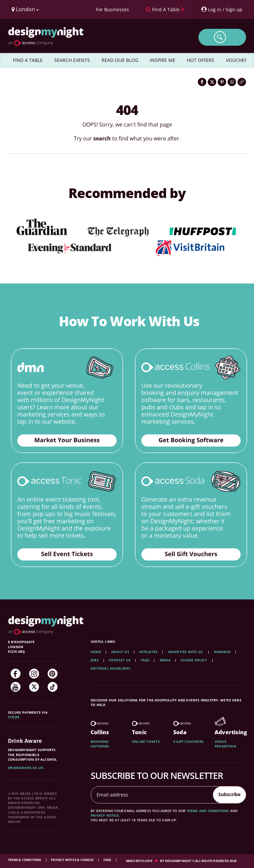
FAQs (145, 660)
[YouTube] (16, 687)
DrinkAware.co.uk (26, 768)
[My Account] (222, 9)
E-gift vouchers (189, 741)
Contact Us (120, 660)
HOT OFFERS (201, 60)
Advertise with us (185, 652)
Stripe (14, 717)
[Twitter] (34, 687)
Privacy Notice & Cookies (73, 860)
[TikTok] (53, 687)
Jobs (95, 660)
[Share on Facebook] (202, 82)
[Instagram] (34, 674)
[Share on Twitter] (212, 82)
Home (96, 652)
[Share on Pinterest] (222, 82)
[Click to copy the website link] (242, 82)
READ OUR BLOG (120, 60)
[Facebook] (16, 674)
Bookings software (100, 744)
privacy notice (105, 815)
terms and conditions (208, 811)
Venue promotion (225, 744)
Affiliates (148, 652)
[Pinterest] (53, 674)
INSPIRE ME (163, 60)
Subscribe (229, 794)
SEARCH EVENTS (72, 60)
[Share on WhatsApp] (232, 82)
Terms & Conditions (25, 860)
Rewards (222, 652)
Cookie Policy (194, 660)
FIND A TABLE (28, 60)
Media (165, 660)
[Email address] (152, 795)
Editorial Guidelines (110, 668)
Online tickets (146, 741)
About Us (120, 652)
